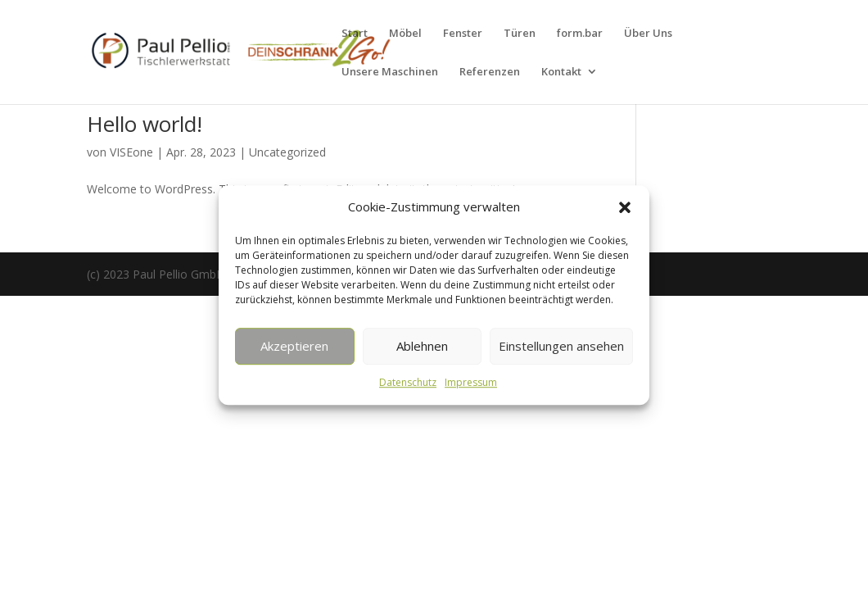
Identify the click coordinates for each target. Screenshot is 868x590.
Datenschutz (408, 382)
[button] (625, 207)
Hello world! (145, 124)
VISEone (131, 152)
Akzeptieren (294, 347)
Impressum (471, 382)
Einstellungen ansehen (561, 347)
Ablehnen (422, 347)
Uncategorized (287, 152)
